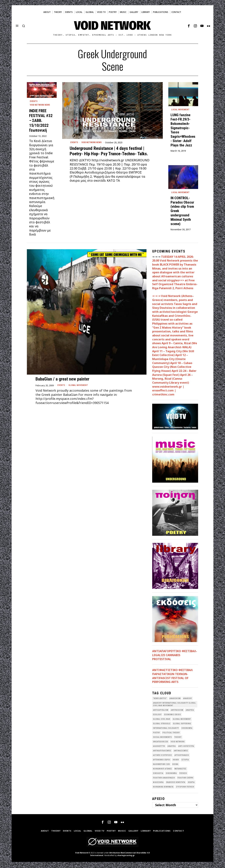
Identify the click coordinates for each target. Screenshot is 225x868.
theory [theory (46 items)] (178, 738)
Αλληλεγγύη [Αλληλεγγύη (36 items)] (159, 747)
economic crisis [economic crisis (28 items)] (172, 715)
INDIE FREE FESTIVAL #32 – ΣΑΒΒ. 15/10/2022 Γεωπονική (41, 121)
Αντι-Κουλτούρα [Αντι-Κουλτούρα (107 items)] (186, 747)
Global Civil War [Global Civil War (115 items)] (162, 720)
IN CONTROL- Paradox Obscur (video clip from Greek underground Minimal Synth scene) (182, 212)
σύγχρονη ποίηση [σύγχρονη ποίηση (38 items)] (185, 788)
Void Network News (93, 143)
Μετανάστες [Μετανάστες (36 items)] (180, 770)
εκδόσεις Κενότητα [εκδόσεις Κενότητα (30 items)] (176, 783)
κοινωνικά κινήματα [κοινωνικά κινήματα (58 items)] (163, 788)
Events (74, 143)
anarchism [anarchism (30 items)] (175, 699)
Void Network (82, 854)
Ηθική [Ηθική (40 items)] (176, 761)
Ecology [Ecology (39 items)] (157, 715)
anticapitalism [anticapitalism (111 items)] (161, 711)
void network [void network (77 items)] (178, 743)
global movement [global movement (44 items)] (182, 720)
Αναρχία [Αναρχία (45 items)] (172, 747)
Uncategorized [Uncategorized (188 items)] (161, 743)
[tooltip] (189, 26)
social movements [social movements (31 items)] (162, 738)
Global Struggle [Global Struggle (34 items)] (162, 724)
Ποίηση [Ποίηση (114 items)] (183, 774)
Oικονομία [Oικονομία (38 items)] (187, 729)
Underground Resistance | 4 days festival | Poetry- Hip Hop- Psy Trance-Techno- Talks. (109, 151)
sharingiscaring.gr (126, 856)
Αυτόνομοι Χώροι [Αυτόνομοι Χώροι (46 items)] (162, 761)
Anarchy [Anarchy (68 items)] (188, 699)
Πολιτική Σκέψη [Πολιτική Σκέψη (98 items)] (185, 779)
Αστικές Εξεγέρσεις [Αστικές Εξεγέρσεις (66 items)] (163, 756)
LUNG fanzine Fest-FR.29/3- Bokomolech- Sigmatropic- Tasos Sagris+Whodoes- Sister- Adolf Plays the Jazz (183, 130)
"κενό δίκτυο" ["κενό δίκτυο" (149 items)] (160, 699)
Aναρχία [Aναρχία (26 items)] (190, 711)
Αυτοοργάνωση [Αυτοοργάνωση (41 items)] (182, 756)
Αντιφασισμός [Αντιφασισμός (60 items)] (181, 752)
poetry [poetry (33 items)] (157, 733)
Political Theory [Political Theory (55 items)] (171, 733)
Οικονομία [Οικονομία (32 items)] (171, 774)
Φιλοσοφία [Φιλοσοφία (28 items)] (158, 783)
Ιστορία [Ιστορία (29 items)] (185, 761)
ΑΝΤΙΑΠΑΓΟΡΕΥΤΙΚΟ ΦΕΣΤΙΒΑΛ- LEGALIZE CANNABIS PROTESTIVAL (175, 656)
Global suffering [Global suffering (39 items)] (182, 724)
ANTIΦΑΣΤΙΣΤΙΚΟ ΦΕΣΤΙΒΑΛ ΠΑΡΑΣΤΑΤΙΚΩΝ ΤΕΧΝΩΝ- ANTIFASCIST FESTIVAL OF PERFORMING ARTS (172, 677)
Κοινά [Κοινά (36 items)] (175, 765)
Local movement (181, 110)
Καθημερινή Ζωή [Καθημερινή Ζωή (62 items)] (161, 765)
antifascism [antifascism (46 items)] (177, 711)
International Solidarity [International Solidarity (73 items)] (166, 729)
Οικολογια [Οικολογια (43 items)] (158, 774)
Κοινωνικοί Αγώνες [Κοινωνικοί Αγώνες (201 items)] (163, 770)
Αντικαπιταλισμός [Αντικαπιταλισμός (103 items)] (162, 752)
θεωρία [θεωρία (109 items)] (191, 783)
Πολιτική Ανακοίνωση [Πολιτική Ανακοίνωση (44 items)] (164, 779)
